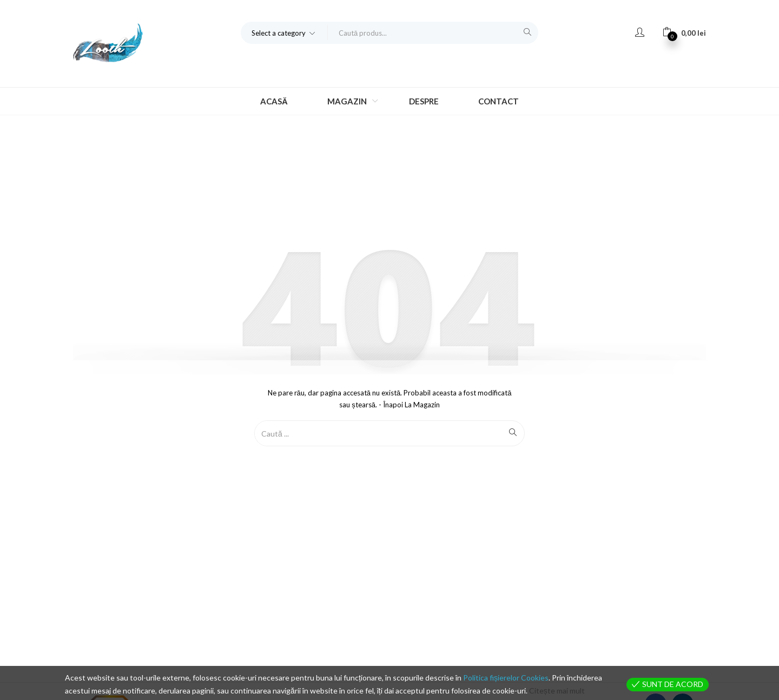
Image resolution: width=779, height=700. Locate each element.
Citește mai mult (557, 691)
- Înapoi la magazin (408, 405)
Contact (499, 101)
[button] (284, 32)
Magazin (348, 101)
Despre (424, 101)
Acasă (274, 101)
